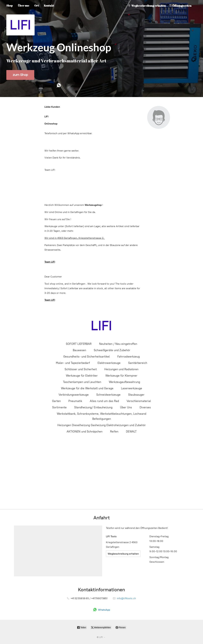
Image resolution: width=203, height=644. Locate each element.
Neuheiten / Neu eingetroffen (118, 344)
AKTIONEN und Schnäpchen (85, 432)
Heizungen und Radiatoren (121, 369)
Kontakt (49, 6)
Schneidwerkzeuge (108, 395)
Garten (56, 401)
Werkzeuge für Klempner (121, 376)
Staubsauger (136, 395)
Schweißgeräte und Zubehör (112, 350)
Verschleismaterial (139, 401)
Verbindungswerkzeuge (74, 395)
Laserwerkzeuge (132, 388)
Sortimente (59, 407)
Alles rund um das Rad (104, 401)
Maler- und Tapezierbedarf (73, 363)
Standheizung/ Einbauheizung (93, 407)
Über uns (23, 6)
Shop (10, 6)
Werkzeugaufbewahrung (124, 382)
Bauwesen (79, 350)
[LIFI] (101, 326)
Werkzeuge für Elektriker (82, 376)
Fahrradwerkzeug (129, 357)
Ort (36, 6)
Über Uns (126, 407)
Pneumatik (75, 401)
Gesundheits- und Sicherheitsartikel (87, 357)
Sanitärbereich (138, 363)
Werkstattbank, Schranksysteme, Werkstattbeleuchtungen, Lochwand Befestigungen (101, 416)
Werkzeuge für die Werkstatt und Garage (87, 388)
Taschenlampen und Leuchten (82, 382)
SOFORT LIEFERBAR (79, 344)
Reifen (114, 432)
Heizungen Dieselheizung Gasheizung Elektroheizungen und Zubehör (102, 425)
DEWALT (131, 432)
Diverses (145, 407)
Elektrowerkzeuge (109, 363)
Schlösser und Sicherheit (81, 369)
